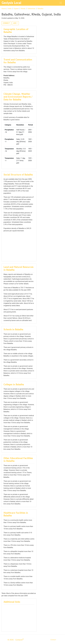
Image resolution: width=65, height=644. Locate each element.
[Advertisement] (19, 246)
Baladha (40, 9)
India (10, 9)
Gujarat (16, 9)
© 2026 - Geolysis (16, 640)
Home (4, 9)
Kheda (23, 9)
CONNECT (6, 23)
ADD (15, 23)
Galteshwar (31, 9)
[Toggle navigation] (61, 3)
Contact (53, 640)
